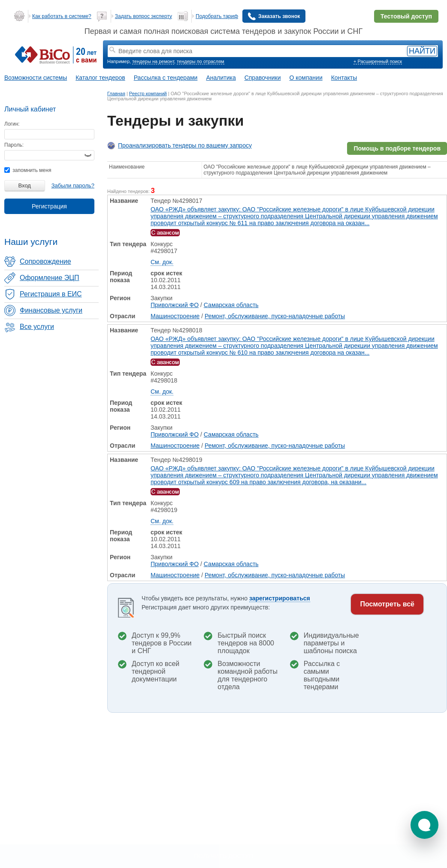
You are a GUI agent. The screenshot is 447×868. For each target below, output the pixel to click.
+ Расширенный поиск (378, 61)
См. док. (162, 262)
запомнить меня (28, 170)
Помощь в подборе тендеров (397, 148)
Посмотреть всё (387, 604)
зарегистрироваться (280, 598)
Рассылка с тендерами (166, 78)
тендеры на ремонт (153, 61)
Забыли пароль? (73, 185)
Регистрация (49, 206)
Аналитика (221, 78)
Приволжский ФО (175, 305)
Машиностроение (175, 316)
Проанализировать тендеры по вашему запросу (185, 145)
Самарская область (231, 305)
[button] (424, 825)
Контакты (344, 78)
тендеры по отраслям (200, 61)
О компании (306, 78)
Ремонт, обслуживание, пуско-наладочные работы (275, 316)
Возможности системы (36, 78)
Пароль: (14, 145)
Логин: (12, 124)
